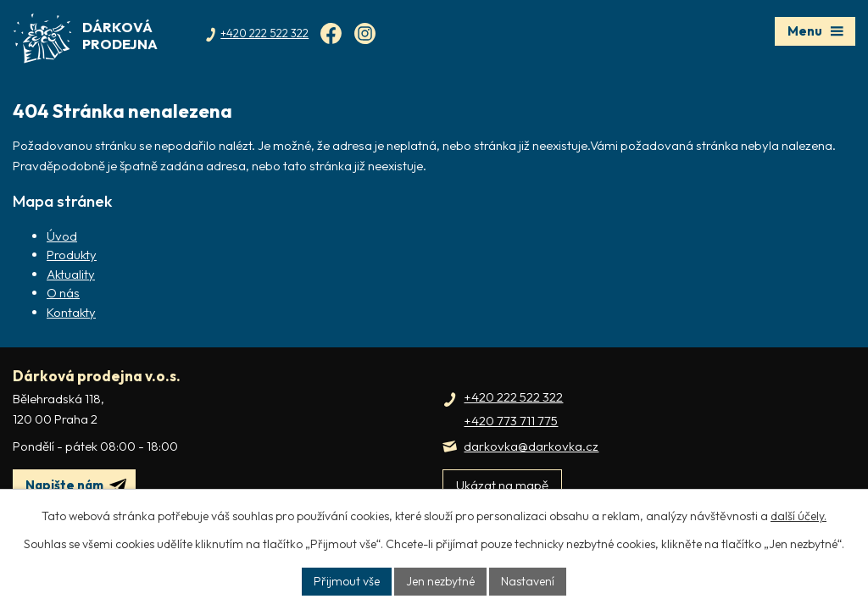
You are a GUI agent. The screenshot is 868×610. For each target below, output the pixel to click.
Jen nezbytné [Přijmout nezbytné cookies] (440, 581)
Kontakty (71, 312)
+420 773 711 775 (511, 421)
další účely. (798, 516)
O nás (63, 293)
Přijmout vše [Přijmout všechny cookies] (347, 581)
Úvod (62, 236)
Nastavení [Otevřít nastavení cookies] (528, 581)
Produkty (72, 255)
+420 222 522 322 (513, 397)
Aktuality (71, 274)
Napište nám (76, 485)
